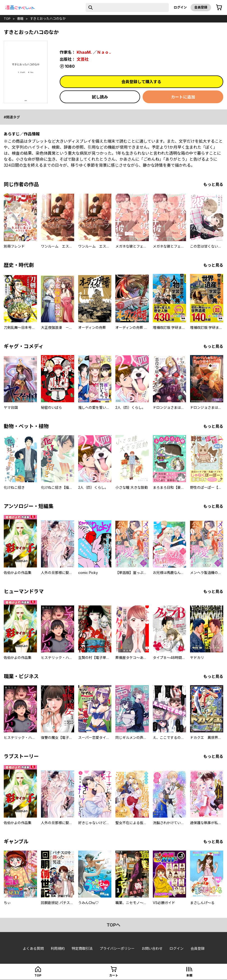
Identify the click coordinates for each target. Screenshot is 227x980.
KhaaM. (84, 52)
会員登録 (201, 7)
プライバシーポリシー (117, 948)
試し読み (100, 97)
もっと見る (213, 184)
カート (114, 975)
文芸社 (83, 59)
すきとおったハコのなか (48, 18)
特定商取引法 (82, 948)
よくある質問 (33, 948)
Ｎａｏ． (105, 52)
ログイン (180, 7)
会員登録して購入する (141, 82)
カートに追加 (183, 97)
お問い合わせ (152, 948)
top (7, 18)
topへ (113, 925)
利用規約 (58, 948)
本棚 (189, 975)
